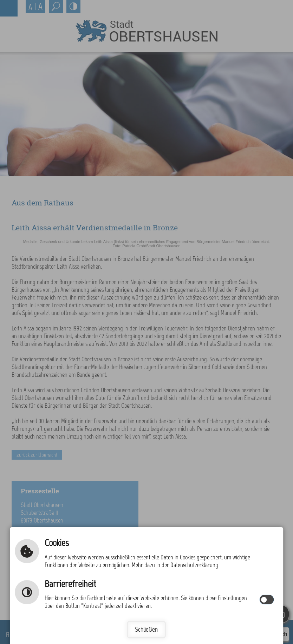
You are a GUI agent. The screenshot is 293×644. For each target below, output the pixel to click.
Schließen (146, 629)
